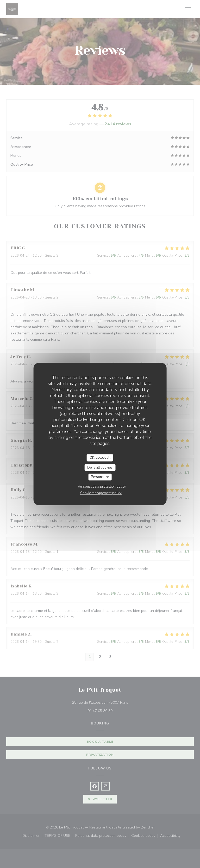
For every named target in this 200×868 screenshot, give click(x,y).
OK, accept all (100, 458)
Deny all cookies (100, 467)
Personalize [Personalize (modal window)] (100, 477)
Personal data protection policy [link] (102, 486)
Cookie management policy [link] (101, 493)
